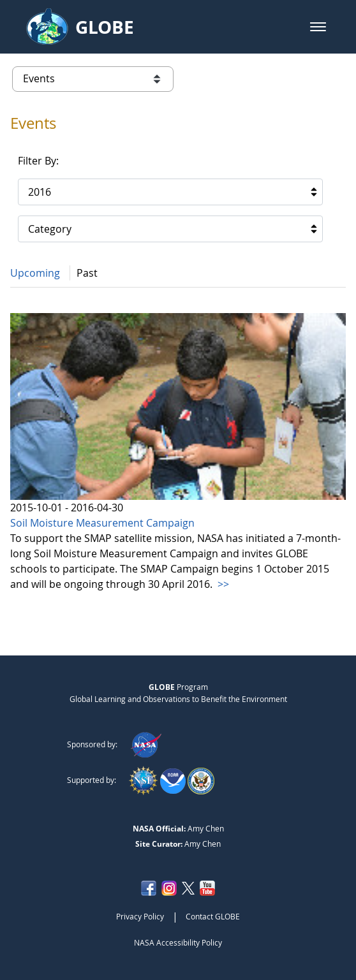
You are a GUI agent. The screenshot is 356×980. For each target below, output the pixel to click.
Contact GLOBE (213, 916)
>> (222, 584)
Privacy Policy (140, 916)
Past (87, 273)
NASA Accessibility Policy (178, 942)
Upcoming (35, 273)
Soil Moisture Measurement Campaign (102, 523)
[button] (318, 27)
